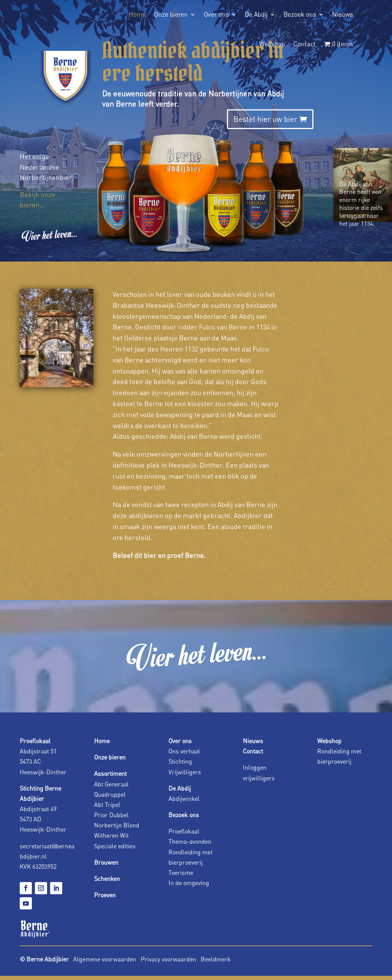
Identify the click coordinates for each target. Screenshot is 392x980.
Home (137, 14)
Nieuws (342, 14)
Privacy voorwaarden (169, 959)
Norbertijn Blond (117, 825)
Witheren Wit (111, 835)
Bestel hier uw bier (265, 119)
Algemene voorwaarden (105, 959)
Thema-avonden (190, 841)
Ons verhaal (184, 751)
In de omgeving (189, 883)
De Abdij (256, 14)
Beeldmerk (216, 959)
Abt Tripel (107, 805)
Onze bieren (171, 14)
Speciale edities (115, 846)
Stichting (180, 761)
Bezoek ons (300, 14)
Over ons (216, 14)
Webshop (272, 44)
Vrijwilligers (185, 772)
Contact (305, 44)
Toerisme (181, 873)
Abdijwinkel (184, 799)
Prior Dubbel (111, 815)
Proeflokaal (184, 831)
